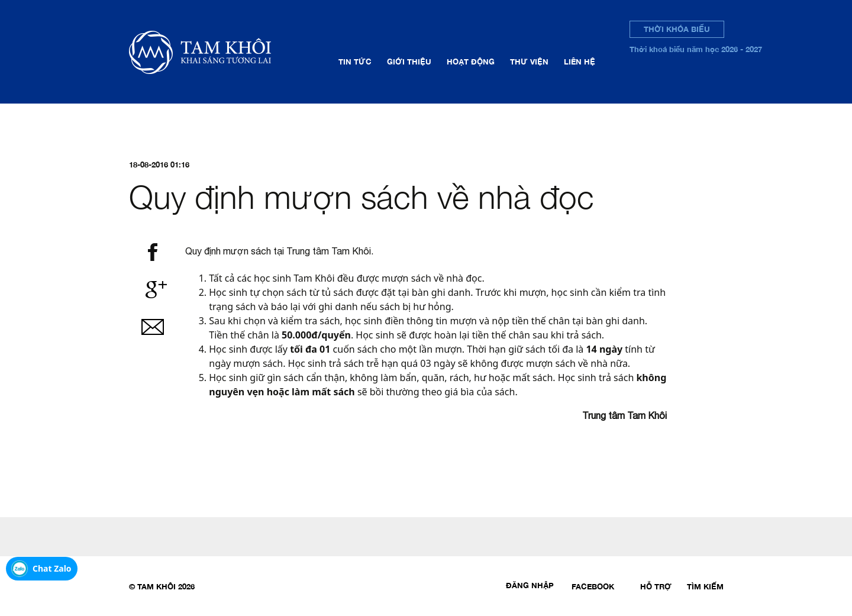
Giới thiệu (409, 62)
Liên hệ (580, 62)
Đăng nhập (530, 585)
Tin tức (355, 62)
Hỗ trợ (656, 586)
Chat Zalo (52, 568)
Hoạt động (471, 62)
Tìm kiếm (705, 586)
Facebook (593, 586)
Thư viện (529, 62)
